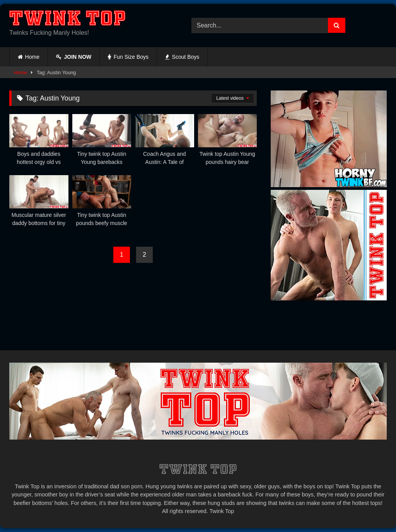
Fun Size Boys (128, 57)
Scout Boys (182, 57)
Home (32, 57)
